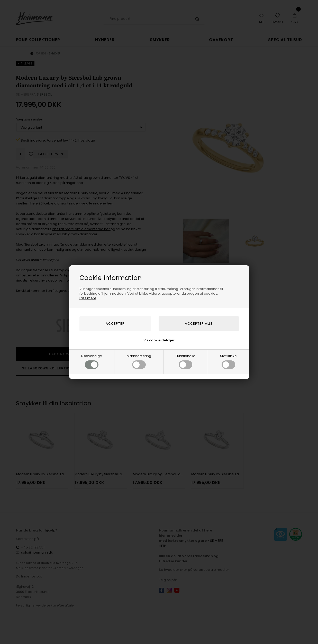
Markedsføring (139, 361)
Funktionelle (185, 361)
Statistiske (228, 361)
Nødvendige (92, 361)
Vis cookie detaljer (159, 340)
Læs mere (88, 298)
